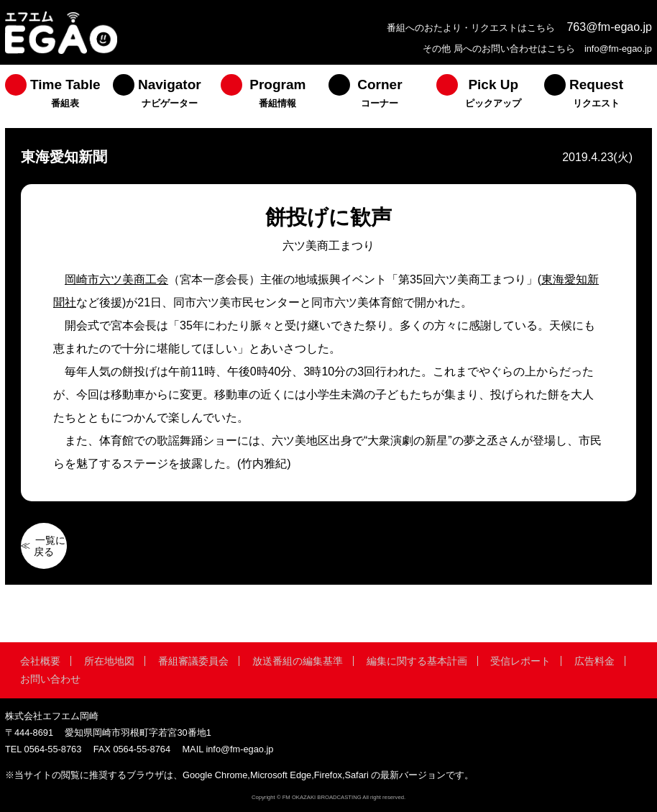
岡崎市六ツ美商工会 (116, 279)
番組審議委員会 (193, 661)
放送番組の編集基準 (298, 661)
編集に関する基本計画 (417, 661)
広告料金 (594, 661)
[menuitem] (59, 96)
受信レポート (520, 661)
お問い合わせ (50, 679)
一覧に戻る (50, 546)
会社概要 (40, 661)
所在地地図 (109, 661)
